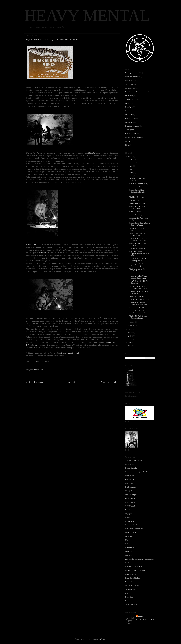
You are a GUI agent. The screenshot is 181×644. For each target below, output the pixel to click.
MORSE (92, 153)
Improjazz (129, 514)
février (132, 322)
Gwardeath (129, 510)
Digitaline (129, 107)
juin (131, 166)
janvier (132, 325)
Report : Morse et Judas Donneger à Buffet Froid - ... (140, 304)
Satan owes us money (132, 586)
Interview (128, 141)
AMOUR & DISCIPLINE (134, 461)
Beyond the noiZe (131, 468)
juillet (132, 163)
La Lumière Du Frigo (132, 525)
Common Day (130, 480)
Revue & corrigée (131, 574)
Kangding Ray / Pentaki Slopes (140, 300)
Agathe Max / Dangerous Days (139, 215)
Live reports (39, 370)
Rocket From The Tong (133, 578)
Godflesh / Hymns (135, 212)
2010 (130, 336)
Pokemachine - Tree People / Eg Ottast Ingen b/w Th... (139, 312)
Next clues (129, 540)
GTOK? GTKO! (131, 506)
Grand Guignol (130, 502)
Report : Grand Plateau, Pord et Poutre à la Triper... (140, 224)
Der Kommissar (130, 487)
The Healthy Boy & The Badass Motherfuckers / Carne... (138, 271)
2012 (130, 329)
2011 (130, 333)
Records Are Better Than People (136, 571)
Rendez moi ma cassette (133, 137)
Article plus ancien (109, 382)
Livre (127, 145)
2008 (130, 343)
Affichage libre (130, 130)
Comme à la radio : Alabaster (139, 308)
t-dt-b (127, 601)
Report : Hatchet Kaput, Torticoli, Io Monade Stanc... (137, 192)
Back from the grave (132, 126)
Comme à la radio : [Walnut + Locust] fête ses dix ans (139, 277)
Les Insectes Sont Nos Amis (134, 529)
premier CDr (44, 253)
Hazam (141, 616)
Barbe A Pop (129, 464)
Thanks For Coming (132, 605)
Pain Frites (30, 182)
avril (131, 173)
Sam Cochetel (130, 582)
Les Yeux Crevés (131, 533)
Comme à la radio (131, 134)
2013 (130, 157)
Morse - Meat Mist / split (137, 203)
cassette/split (85, 180)
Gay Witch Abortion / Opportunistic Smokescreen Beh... (139, 254)
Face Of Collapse (131, 495)
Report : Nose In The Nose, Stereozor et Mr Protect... (138, 287)
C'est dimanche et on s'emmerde (136, 92)
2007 (130, 346)
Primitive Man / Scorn (137, 187)
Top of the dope (130, 84)
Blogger (103, 639)
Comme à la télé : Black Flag (139, 184)
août (131, 160)
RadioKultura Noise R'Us (134, 567)
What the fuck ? (130, 99)
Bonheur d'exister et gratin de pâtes (137, 472)
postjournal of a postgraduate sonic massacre (140, 559)
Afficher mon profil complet (145, 619)
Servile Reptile (130, 589)
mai (131, 169)
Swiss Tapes (129, 597)
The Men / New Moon (137, 197)
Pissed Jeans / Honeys (137, 296)
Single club (129, 96)
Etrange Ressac (130, 491)
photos (36, 361)
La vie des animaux (132, 77)
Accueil (72, 382)
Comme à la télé (131, 118)
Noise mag (129, 544)
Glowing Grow (130, 498)
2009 (130, 339)
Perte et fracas (130, 552)
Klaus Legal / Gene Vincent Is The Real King (139, 265)
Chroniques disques (132, 73)
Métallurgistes (130, 88)
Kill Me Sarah (130, 521)
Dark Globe (129, 483)
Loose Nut (129, 536)
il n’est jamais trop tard (70, 353)
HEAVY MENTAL (87, 15)
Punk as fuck (130, 115)
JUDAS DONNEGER (35, 245)
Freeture (128, 103)
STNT (127, 593)
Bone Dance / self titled (137, 249)
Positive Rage (130, 555)
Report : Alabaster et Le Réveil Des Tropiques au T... (139, 260)
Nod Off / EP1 (134, 200)
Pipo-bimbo (129, 122)
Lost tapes (129, 111)
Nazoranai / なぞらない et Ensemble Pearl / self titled (139, 239)
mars (132, 176)
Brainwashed (130, 476)
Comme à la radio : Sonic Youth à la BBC (138, 208)
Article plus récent (35, 382)
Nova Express (130, 548)
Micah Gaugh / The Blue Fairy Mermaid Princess (139, 234)
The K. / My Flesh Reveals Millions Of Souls (138, 317)
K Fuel (128, 517)
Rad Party (129, 563)
